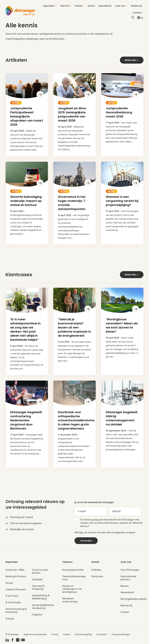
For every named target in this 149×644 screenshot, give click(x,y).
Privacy (55, 634)
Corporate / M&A (15, 570)
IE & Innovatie (13, 602)
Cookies (67, 634)
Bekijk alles (132, 60)
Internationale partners (128, 578)
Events (91, 6)
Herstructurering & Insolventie (16, 611)
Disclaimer (102, 634)
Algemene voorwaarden (35, 634)
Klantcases (97, 576)
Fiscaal (9, 583)
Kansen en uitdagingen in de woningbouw (72, 589)
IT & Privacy (12, 596)
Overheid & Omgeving (38, 588)
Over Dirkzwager (130, 570)
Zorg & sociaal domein (40, 571)
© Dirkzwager (12, 634)
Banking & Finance (16, 576)
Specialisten (105, 6)
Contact (137, 13)
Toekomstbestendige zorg (74, 578)
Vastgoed (37, 579)
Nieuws (125, 586)
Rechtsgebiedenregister (134, 599)
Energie (10, 619)
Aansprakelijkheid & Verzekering (43, 607)
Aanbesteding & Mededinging (41, 597)
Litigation (37, 615)
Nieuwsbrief (127, 592)
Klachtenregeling (84, 634)
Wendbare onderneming (70, 600)
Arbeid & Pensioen (16, 589)
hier (81, 532)
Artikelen (96, 570)
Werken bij (136, 6)
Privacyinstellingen (121, 634)
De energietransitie (73, 570)
